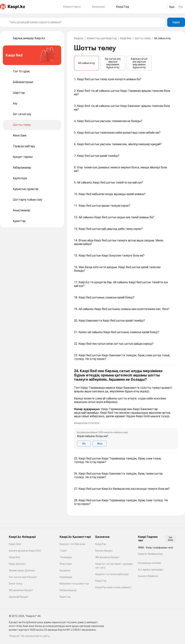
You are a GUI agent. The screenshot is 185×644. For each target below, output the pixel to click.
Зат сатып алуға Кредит (23, 577)
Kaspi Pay (101, 544)
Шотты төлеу (143, 38)
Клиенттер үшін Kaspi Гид (102, 38)
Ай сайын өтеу (86, 63)
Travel (63, 551)
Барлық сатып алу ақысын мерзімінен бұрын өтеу (139, 63)
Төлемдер (66, 557)
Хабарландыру (68, 590)
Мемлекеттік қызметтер (74, 584)
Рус (181, 7)
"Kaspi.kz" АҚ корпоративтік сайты (29, 636)
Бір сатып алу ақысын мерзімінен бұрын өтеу (113, 63)
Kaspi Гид (65, 597)
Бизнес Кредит (104, 551)
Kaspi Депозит (18, 564)
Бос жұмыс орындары (151, 570)
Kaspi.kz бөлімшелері (150, 554)
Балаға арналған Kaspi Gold (25, 551)
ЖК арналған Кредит (21, 590)
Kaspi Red (126, 38)
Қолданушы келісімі (150, 563)
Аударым (65, 570)
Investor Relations (148, 576)
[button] (126, 409)
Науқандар (66, 577)
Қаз (172, 7)
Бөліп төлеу (16, 584)
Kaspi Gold (15, 544)
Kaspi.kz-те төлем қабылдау (112, 574)
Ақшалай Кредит (19, 597)
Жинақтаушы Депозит (22, 570)
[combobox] (85, 22)
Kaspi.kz (79, 38)
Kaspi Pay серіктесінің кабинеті (113, 587)
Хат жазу (171, 539)
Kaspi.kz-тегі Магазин (72, 544)
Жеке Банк (66, 564)
